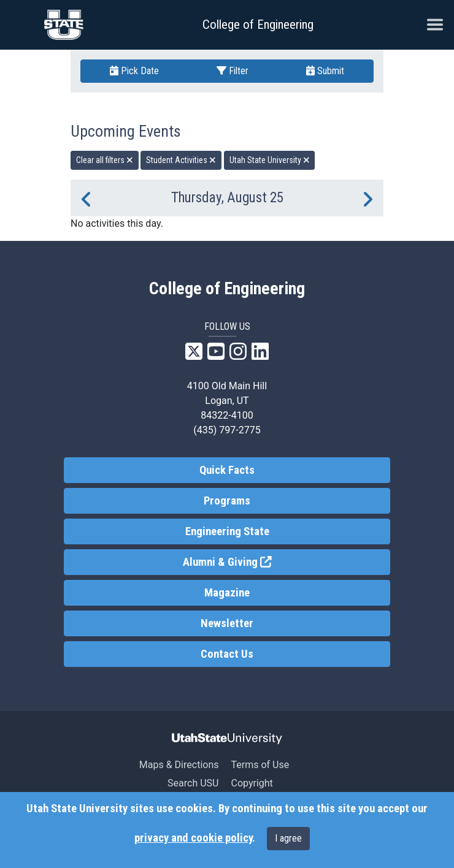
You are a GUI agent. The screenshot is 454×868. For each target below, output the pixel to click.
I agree (288, 838)
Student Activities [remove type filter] (181, 160)
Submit (325, 71)
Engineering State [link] (227, 531)
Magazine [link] (227, 593)
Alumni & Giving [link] (272, 561)
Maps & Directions (179, 765)
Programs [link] (227, 501)
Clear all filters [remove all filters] (105, 160)
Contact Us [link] (227, 654)
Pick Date (134, 71)
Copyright (252, 783)
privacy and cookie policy (193, 838)
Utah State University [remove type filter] (270, 160)
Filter (233, 71)
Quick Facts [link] (227, 470)
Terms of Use (260, 765)
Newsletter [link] (227, 623)
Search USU (193, 783)
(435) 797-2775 (227, 430)
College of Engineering (258, 25)
